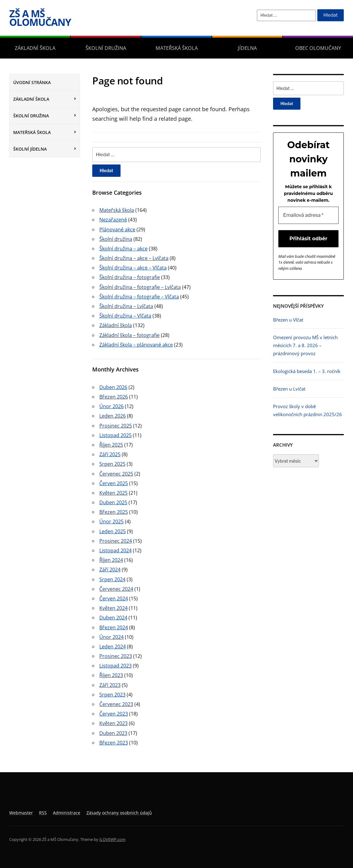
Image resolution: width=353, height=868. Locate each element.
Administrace (67, 813)
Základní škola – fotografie (129, 335)
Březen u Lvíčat (289, 389)
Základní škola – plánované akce (136, 345)
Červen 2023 (114, 714)
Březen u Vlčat (288, 320)
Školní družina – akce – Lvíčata (134, 258)
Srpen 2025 (112, 464)
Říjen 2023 (111, 675)
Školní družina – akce (123, 249)
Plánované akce (117, 229)
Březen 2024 (114, 627)
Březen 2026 (114, 397)
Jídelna (247, 48)
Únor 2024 (111, 637)
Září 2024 (110, 570)
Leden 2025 (113, 531)
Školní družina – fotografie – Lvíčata (140, 287)
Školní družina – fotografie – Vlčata (139, 297)
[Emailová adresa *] (308, 215)
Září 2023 (110, 685)
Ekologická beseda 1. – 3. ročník (307, 371)
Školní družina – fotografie (130, 277)
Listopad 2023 (115, 666)
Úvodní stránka (32, 82)
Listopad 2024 (115, 550)
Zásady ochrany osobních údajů (119, 813)
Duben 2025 (113, 502)
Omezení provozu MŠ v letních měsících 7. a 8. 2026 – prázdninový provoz (305, 345)
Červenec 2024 (116, 589)
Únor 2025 (111, 521)
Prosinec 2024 (116, 541)
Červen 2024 (114, 598)
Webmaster (21, 813)
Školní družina (106, 48)
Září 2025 (110, 454)
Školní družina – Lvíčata (126, 306)
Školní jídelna (30, 149)
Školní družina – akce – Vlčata (133, 268)
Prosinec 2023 (116, 656)
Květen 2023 (113, 723)
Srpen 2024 (112, 579)
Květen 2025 (113, 493)
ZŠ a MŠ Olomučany (40, 18)
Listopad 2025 (115, 435)
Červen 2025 (114, 483)
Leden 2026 (113, 416)
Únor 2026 (111, 406)
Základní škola (35, 48)
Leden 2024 (113, 647)
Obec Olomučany (318, 48)
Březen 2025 (114, 512)
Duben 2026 (113, 387)
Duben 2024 (113, 618)
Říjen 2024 (111, 560)
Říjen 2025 (111, 445)
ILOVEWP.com (112, 839)
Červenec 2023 (116, 704)
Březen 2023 (114, 743)
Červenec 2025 (116, 474)
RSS (43, 813)
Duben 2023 (113, 733)
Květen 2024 (113, 608)
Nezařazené (113, 220)
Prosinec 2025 (116, 426)
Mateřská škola (177, 48)
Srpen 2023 (112, 695)
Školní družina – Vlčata (125, 316)
